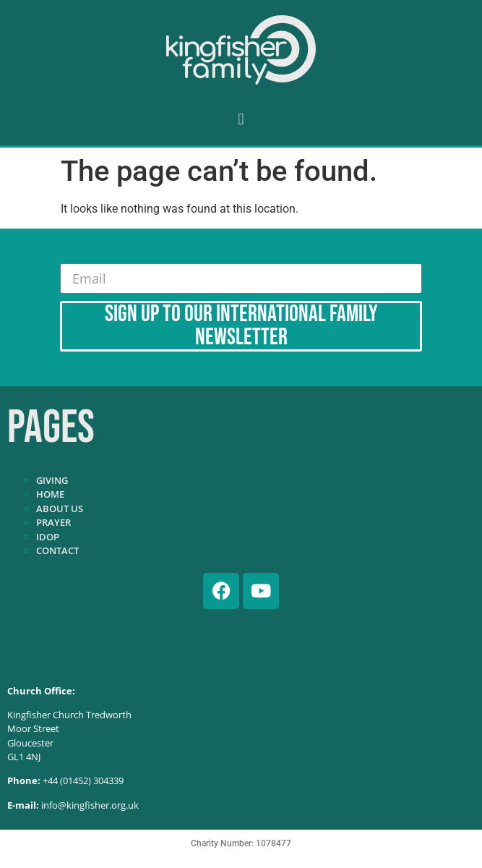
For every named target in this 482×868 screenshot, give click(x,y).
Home (50, 494)
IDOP (48, 537)
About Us (60, 509)
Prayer (53, 522)
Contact (57, 550)
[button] (241, 119)
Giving (52, 480)
